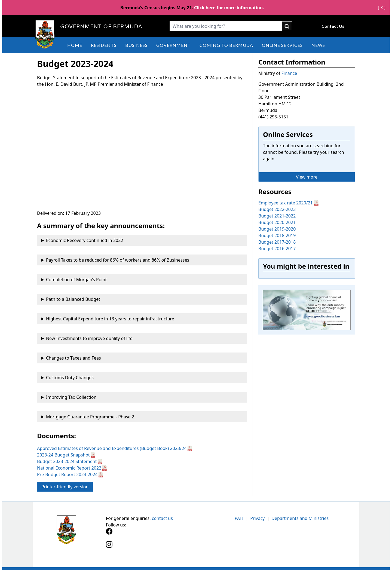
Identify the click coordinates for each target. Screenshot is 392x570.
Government (174, 45)
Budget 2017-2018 (277, 242)
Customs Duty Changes (70, 378)
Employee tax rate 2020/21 (286, 203)
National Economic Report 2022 (69, 468)
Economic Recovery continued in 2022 (85, 240)
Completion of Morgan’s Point (76, 280)
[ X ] (382, 8)
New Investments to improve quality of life (89, 338)
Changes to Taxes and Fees (73, 358)
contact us (162, 518)
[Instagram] (151, 548)
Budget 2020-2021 (277, 222)
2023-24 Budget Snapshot (63, 455)
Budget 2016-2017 (277, 249)
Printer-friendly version (65, 487)
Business (136, 45)
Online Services (282, 45)
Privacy (257, 518)
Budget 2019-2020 (277, 229)
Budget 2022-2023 (277, 209)
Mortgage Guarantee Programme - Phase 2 (90, 417)
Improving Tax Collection (71, 397)
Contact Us (333, 26)
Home (75, 45)
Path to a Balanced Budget (73, 299)
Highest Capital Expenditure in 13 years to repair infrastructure (110, 319)
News (318, 45)
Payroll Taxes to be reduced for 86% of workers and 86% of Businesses (118, 260)
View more (307, 177)
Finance (289, 73)
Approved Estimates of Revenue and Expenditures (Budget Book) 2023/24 (112, 448)
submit (287, 26)
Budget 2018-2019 (277, 235)
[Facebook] (151, 534)
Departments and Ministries (300, 518)
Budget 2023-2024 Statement (67, 461)
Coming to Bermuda (226, 45)
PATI (239, 518)
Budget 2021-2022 (277, 216)
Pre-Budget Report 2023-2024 (67, 474)
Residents (104, 45)
